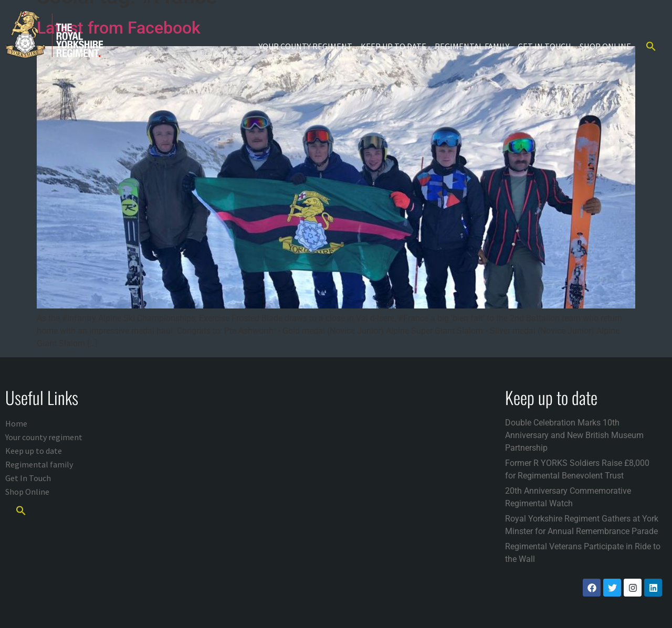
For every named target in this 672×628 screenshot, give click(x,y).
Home (16, 423)
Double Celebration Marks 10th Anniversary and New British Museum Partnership (574, 435)
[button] (651, 46)
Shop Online (605, 46)
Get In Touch (544, 46)
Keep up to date (393, 46)
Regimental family (472, 46)
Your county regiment (306, 46)
